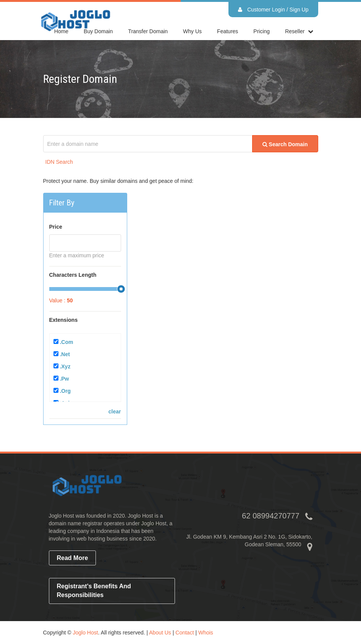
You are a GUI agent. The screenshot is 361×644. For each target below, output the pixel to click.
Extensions (64, 320)
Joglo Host (86, 633)
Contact (185, 633)
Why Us (192, 31)
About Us (160, 633)
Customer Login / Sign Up (273, 10)
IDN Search (59, 162)
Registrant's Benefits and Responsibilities (94, 591)
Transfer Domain (148, 31)
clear (115, 412)
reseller (295, 31)
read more (73, 558)
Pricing (261, 31)
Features (227, 31)
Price (56, 227)
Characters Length (73, 275)
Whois (206, 633)
